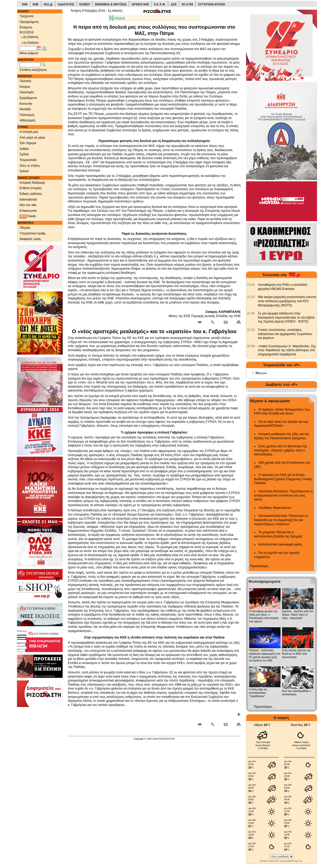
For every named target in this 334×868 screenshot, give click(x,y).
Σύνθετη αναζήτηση (33, 70)
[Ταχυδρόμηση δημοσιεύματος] (226, 323)
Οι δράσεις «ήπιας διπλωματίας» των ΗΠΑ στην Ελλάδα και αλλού (282, 412)
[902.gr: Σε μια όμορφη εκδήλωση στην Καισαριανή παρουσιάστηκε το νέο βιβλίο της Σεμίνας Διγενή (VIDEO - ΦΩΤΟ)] (251, 313)
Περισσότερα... (260, 566)
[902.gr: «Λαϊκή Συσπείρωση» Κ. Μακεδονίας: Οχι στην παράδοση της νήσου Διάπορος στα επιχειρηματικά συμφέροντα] (251, 346)
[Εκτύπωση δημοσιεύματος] (236, 323)
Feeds (28, 216)
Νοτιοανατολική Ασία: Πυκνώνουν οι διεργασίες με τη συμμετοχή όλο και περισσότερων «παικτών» (281, 520)
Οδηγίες (25, 228)
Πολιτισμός (27, 115)
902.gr (48, 4)
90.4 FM (187, 4)
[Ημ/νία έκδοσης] (28, 48)
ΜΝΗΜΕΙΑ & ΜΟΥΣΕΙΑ (111, 4)
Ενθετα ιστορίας (31, 188)
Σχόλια (24, 154)
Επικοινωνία (28, 211)
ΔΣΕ (174, 4)
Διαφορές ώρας (30, 239)
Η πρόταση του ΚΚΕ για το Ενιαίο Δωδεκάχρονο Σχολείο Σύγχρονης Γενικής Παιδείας (283, 479)
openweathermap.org (291, 861)
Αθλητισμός (28, 120)
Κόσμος (25, 87)
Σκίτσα (24, 171)
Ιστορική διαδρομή (32, 183)
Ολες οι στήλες (30, 166)
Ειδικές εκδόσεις (31, 194)
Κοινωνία (26, 104)
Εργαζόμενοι (28, 98)
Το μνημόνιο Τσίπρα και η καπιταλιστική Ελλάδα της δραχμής (278, 534)
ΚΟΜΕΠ (85, 4)
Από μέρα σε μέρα (32, 138)
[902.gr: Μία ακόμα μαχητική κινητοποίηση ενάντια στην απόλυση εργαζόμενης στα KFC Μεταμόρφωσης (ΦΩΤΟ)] (251, 297)
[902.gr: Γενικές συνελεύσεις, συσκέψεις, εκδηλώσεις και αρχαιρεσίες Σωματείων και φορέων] (251, 330)
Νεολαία (25, 109)
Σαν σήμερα (28, 143)
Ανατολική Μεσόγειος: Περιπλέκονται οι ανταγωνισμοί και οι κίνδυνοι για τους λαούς (284, 495)
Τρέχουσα (26, 16)
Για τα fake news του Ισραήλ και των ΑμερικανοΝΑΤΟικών (281, 424)
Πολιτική (25, 81)
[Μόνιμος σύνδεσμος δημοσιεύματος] (202, 323)
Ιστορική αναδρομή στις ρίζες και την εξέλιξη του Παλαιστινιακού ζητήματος (282, 436)
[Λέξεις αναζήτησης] (30, 65)
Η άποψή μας (29, 132)
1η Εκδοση (30, 43)
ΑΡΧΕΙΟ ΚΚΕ (140, 4)
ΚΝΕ (36, 4)
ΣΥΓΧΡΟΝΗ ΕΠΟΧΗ (212, 4)
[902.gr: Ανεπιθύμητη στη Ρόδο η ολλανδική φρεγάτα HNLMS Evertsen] (251, 285)
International (28, 200)
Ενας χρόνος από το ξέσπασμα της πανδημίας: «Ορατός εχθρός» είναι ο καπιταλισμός (281, 450)
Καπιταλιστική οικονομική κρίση (280, 544)
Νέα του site (28, 205)
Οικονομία (27, 92)
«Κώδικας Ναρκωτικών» (275, 508)
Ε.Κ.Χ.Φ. (160, 4)
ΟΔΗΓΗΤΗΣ (66, 4)
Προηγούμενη (29, 22)
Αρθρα (24, 149)
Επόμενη (26, 27)
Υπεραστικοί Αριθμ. (33, 233)
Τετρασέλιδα (28, 160)
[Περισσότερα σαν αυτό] (213, 323)
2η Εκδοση (30, 37)
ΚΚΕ (25, 4)
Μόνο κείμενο (29, 53)
